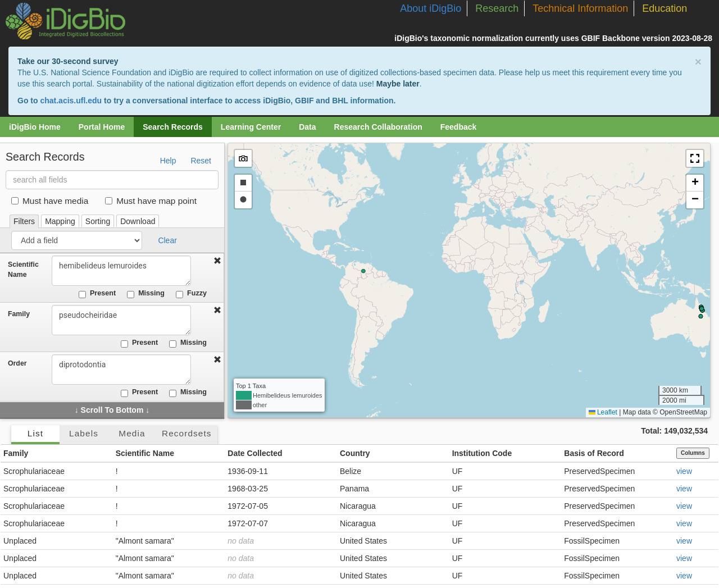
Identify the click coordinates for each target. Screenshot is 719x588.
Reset (201, 161)
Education (665, 8)
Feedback (459, 127)
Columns (693, 453)
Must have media (50, 201)
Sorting (98, 221)
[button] (695, 158)
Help (168, 161)
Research (497, 8)
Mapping (60, 221)
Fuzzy (191, 294)
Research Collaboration (378, 127)
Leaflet (603, 412)
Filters (24, 221)
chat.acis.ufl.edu (71, 101)
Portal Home (102, 127)
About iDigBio (431, 8)
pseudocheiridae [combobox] (125, 320)
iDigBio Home (35, 127)
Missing (146, 294)
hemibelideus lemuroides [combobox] (125, 271)
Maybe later (398, 84)
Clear (167, 240)
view (684, 471)
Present (97, 294)
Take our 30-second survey (68, 61)
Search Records (173, 127)
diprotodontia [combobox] (125, 370)
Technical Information (580, 8)
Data (307, 127)
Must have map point (151, 201)
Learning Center (251, 127)
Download (138, 221)
